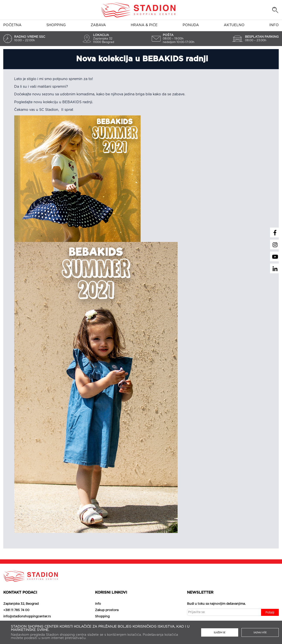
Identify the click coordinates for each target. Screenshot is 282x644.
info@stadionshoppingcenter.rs (27, 617)
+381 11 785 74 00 (16, 610)
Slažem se (220, 632)
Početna (12, 25)
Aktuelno (234, 25)
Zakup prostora (107, 610)
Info (274, 25)
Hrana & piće (144, 25)
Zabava (98, 25)
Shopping (56, 25)
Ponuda (191, 25)
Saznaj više (260, 632)
